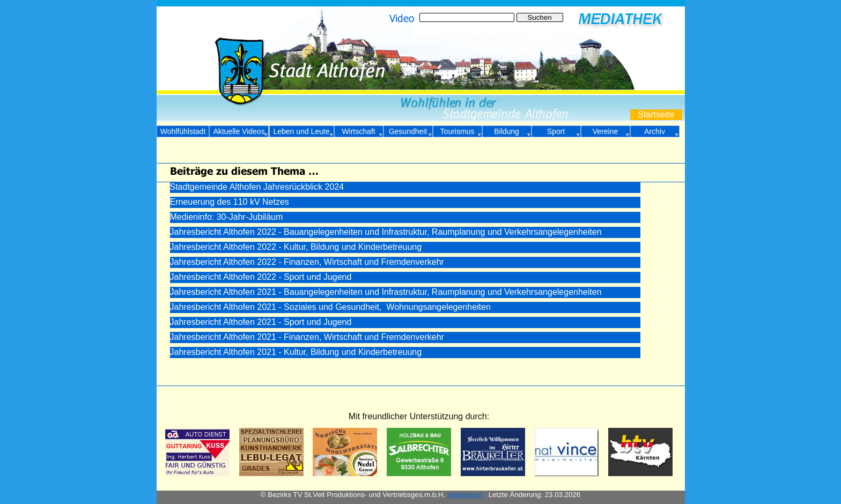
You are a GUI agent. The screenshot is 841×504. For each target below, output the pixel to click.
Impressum (465, 495)
